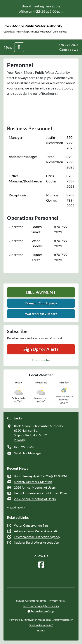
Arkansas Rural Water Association (37, 531)
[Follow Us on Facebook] (41, 565)
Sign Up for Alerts (41, 349)
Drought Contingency (41, 303)
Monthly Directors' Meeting (33, 482)
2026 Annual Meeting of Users (35, 487)
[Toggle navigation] (19, 47)
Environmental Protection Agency (37, 537)
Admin (41, 630)
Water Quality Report (41, 314)
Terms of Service (33, 606)
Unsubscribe (41, 360)
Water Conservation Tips (31, 525)
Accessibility (52, 606)
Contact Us (69, 49)
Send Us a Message (27, 453)
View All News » (16, 507)
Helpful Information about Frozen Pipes (41, 493)
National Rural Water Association (37, 542)
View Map (20, 440)
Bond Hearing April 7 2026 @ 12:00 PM (40, 476)
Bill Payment (41, 292)
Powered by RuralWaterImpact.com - (41, 622)
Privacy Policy (57, 601)
